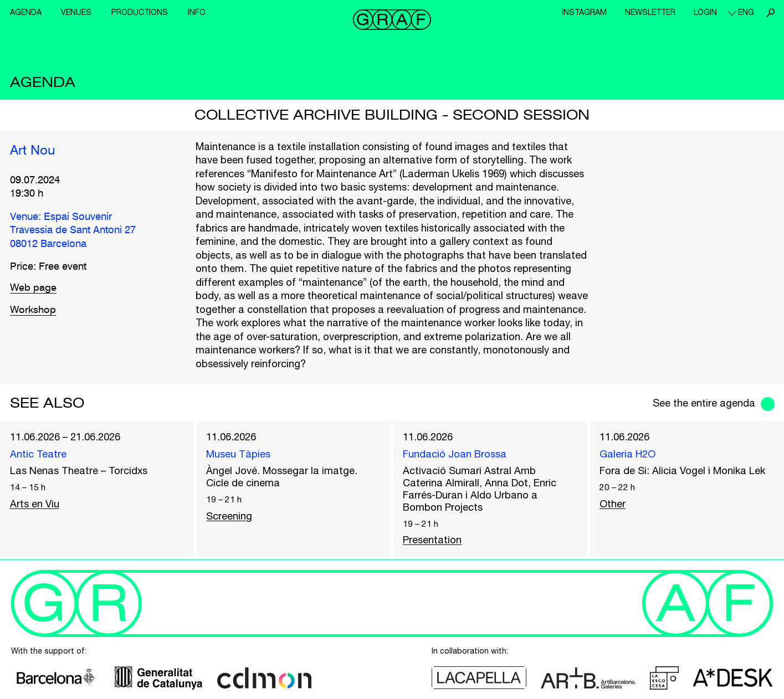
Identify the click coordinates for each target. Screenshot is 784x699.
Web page (34, 287)
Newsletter (650, 12)
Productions (140, 12)
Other (613, 504)
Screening (229, 516)
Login (705, 12)
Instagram (584, 12)
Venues (76, 12)
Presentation (432, 540)
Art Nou (33, 151)
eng (746, 12)
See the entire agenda (704, 403)
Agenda (26, 12)
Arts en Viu (35, 504)
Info (197, 12)
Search (770, 13)
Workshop (34, 310)
